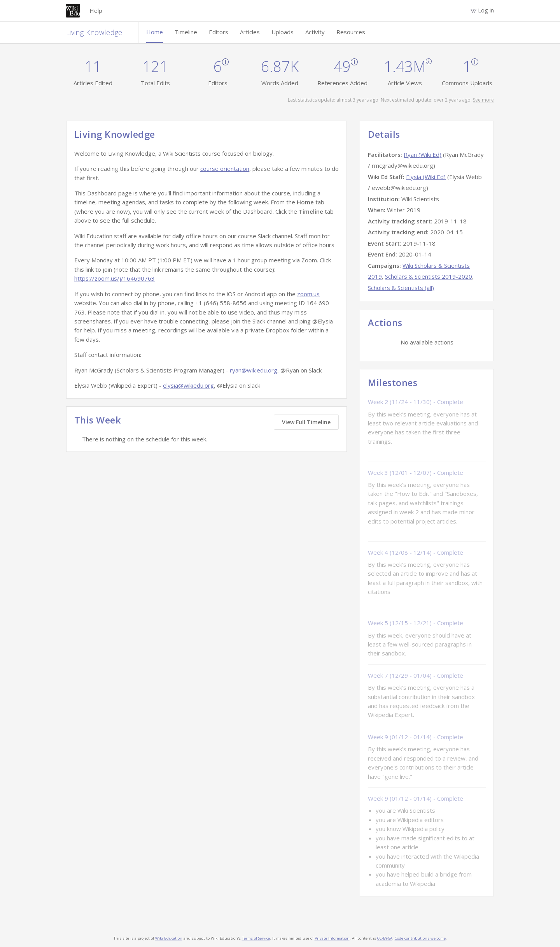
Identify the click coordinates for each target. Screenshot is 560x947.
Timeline (186, 32)
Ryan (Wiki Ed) (423, 155)
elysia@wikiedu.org (188, 385)
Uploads (283, 32)
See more (483, 100)
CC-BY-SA (385, 938)
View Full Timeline (306, 422)
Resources (351, 32)
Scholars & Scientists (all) (401, 288)
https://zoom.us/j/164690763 (115, 278)
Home (155, 32)
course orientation (225, 169)
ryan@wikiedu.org (254, 370)
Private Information (332, 938)
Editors (219, 32)
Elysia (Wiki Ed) (426, 177)
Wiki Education (169, 938)
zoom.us (308, 294)
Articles (250, 32)
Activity (315, 32)
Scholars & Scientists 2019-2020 (429, 276)
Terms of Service (256, 938)
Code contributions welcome (420, 938)
